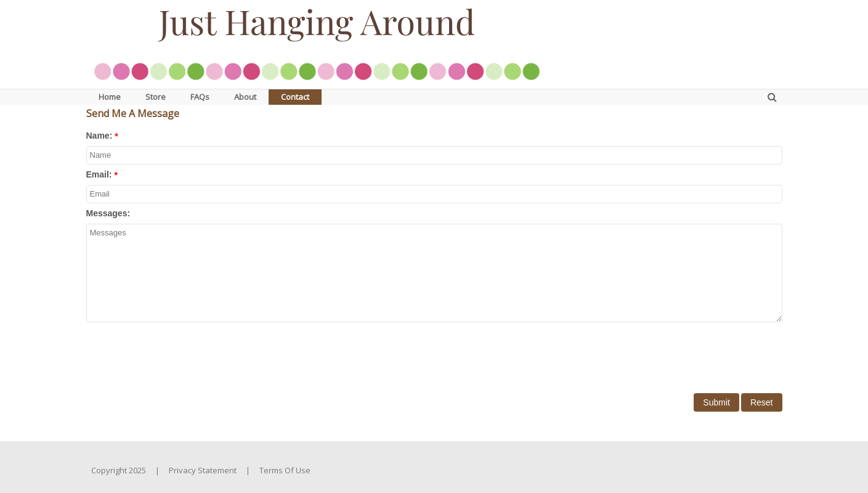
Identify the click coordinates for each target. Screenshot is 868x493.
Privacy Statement (203, 470)
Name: (99, 136)
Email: (99, 174)
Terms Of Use (285, 470)
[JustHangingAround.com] (317, 43)
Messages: (108, 213)
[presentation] (180, 354)
